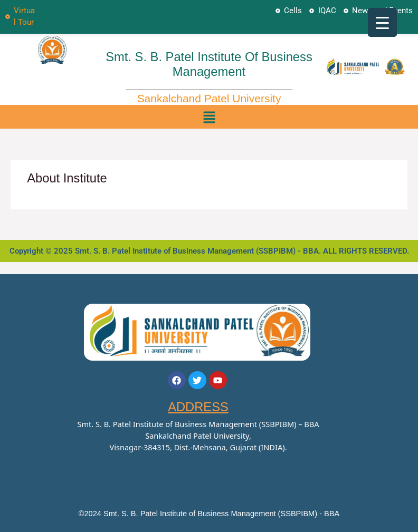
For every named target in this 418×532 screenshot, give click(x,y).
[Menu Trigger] (382, 22)
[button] (209, 117)
